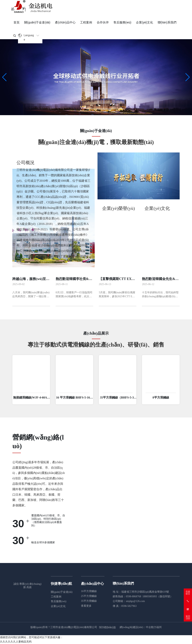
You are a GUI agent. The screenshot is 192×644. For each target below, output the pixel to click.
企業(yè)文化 (58, 606)
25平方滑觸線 (89, 596)
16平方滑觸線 (89, 591)
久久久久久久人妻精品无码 (16, 642)
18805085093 (150, 596)
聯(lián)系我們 (123, 583)
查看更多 (86, 606)
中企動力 (151, 627)
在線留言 (188, 593)
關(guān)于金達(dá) (62, 592)
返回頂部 (188, 617)
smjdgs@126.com (135, 601)
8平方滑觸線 (161, 397)
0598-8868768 (133, 596)
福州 (159, 627)
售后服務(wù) (58, 601)
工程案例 (56, 597)
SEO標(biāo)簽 (107, 627)
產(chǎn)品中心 (92, 584)
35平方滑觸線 (89, 601)
